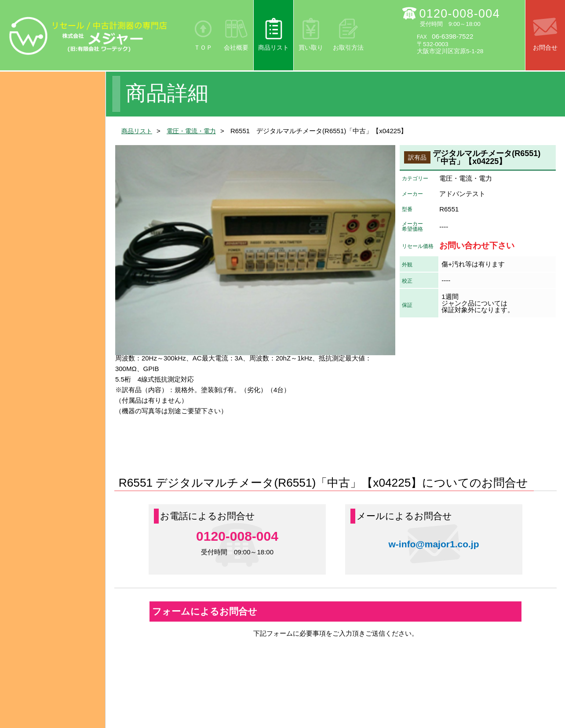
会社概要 (236, 47)
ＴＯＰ (203, 47)
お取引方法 (348, 47)
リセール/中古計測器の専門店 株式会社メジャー (88, 36)
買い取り (311, 47)
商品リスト (273, 47)
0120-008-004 (459, 14)
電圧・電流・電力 (195, 131)
